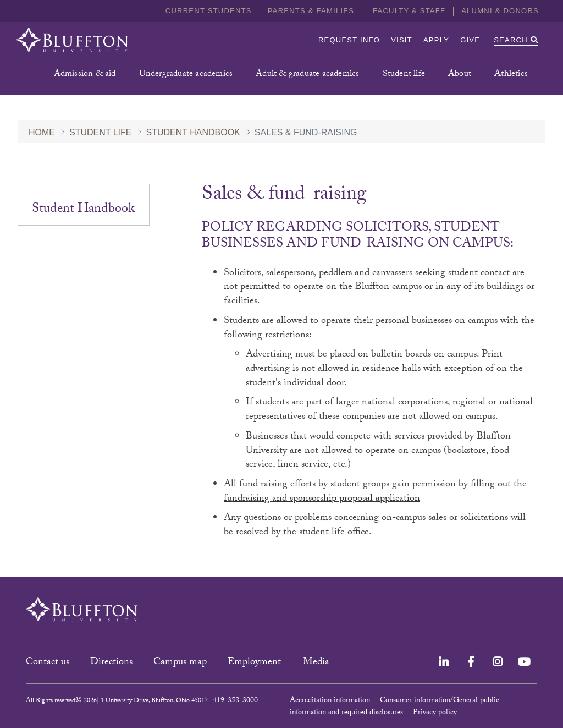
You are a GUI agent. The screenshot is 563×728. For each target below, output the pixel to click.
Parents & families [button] (312, 11)
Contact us (48, 663)
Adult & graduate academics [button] (307, 75)
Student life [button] (404, 75)
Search (516, 40)
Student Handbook (193, 132)
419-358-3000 (235, 701)
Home (42, 132)
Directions (111, 663)
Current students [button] (209, 11)
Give (470, 40)
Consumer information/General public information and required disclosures (394, 707)
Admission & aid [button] (85, 75)
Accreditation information (330, 701)
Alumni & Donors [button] (500, 11)
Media (318, 663)
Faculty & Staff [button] (409, 11)
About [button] (460, 75)
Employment (256, 663)
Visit (402, 40)
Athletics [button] (511, 75)
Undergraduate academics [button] (186, 75)
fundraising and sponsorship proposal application (322, 499)
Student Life (101, 132)
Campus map (180, 663)
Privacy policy (435, 713)
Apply (436, 40)
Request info (349, 40)
